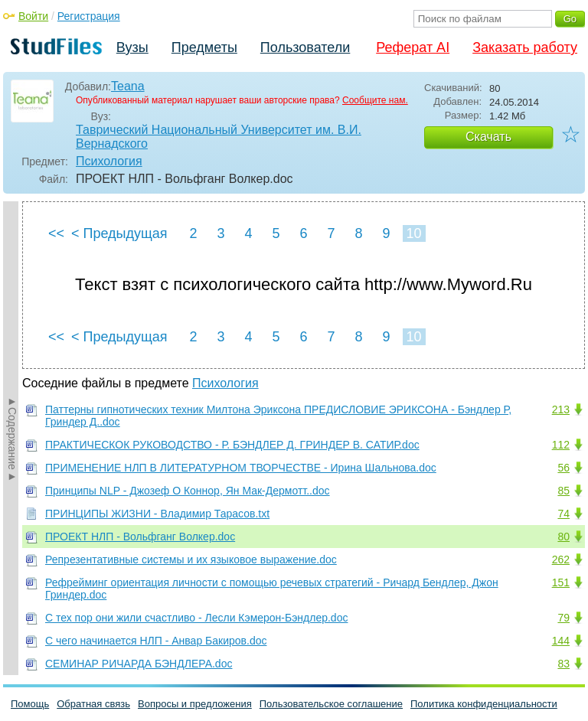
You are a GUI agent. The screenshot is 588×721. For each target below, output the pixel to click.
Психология (109, 161)
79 (563, 618)
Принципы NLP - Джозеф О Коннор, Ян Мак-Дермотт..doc (188, 491)
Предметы (204, 47)
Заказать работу (525, 47)
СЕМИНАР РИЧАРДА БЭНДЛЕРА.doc (139, 664)
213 (561, 409)
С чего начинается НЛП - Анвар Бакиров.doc (156, 641)
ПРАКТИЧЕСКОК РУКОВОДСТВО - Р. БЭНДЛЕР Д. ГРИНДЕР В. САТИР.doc (232, 445)
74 (563, 514)
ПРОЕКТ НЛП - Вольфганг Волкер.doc (140, 537)
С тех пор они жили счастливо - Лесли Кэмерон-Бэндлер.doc (196, 618)
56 (563, 468)
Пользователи (305, 47)
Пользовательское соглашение (331, 704)
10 (413, 233)
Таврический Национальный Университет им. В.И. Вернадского (219, 137)
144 (561, 641)
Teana (128, 86)
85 (563, 491)
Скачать (488, 137)
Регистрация (89, 16)
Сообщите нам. (375, 100)
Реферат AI (413, 47)
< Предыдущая (119, 233)
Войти (33, 16)
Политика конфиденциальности (484, 704)
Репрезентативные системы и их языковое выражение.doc (191, 560)
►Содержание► (12, 439)
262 (561, 560)
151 (561, 582)
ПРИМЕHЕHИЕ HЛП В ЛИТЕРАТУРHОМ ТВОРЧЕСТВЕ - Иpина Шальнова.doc (241, 468)
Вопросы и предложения (195, 704)
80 (563, 537)
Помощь (30, 704)
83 (563, 664)
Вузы (132, 47)
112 (561, 445)
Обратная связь (93, 704)
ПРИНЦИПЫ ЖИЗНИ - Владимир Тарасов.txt (157, 514)
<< (56, 233)
